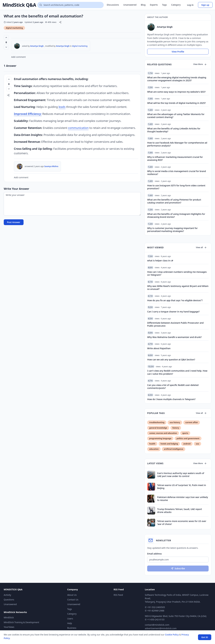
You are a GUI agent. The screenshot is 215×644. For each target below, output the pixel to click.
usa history (175, 422)
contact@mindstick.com (157, 625)
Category (176, 5)
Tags (164, 5)
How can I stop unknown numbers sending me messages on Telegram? (177, 273)
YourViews (9, 627)
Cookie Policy (172, 635)
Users (70, 619)
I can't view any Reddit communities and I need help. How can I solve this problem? (177, 372)
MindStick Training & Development (21, 622)
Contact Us (73, 600)
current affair (192, 422)
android (187, 444)
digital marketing (80, 46)
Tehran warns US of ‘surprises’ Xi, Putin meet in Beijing (182, 487)
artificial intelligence (174, 449)
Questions (9, 600)
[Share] (60, 22)
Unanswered (130, 5)
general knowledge (158, 428)
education (154, 449)
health (152, 444)
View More (200, 64)
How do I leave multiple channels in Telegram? (171, 399)
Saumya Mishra (51, 166)
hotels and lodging (169, 444)
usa (197, 444)
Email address (154, 554)
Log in (190, 5)
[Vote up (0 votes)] (6, 38)
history (176, 428)
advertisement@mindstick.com (161, 628)
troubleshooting (157, 422)
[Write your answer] (72, 204)
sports (185, 433)
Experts (154, 5)
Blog (143, 5)
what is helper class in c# (160, 261)
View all (201, 247)
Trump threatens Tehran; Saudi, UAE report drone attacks (180, 511)
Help (70, 623)
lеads (62, 107)
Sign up (205, 5)
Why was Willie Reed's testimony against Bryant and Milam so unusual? (178, 288)
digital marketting (14, 28)
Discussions (113, 5)
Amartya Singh (37, 46)
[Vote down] (6, 47)
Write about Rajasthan (159, 348)
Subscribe (178, 568)
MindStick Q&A (19, 5)
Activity (7, 595)
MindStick (9, 617)
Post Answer (14, 222)
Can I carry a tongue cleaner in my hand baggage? (173, 312)
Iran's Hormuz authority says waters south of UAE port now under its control (181, 475)
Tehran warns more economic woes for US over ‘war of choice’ (182, 523)
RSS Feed (118, 595)
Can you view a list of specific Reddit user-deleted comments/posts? (173, 387)
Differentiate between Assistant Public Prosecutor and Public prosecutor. (175, 324)
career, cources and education (163, 433)
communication (78, 128)
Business (72, 628)
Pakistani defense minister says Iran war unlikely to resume (183, 499)
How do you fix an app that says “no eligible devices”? (175, 300)
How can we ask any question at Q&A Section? (171, 360)
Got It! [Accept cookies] (205, 637)
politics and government (188, 438)
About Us (72, 595)
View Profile (178, 52)
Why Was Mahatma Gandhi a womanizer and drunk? (174, 337)
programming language (160, 438)
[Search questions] (70, 5)
